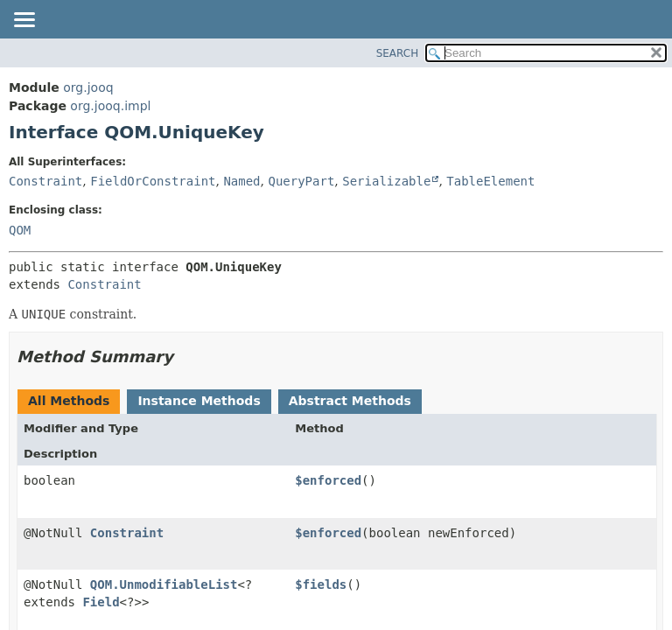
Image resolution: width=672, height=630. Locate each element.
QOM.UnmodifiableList (164, 584)
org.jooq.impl (110, 106)
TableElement (490, 181)
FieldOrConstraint (153, 181)
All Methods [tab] (69, 401)
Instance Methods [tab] (199, 401)
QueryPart (301, 181)
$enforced (328, 480)
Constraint (45, 181)
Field (101, 602)
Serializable (386, 181)
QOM (20, 230)
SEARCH (398, 53)
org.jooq (88, 87)
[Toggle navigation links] (24, 21)
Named (241, 181)
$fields (321, 584)
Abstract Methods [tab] (350, 401)
